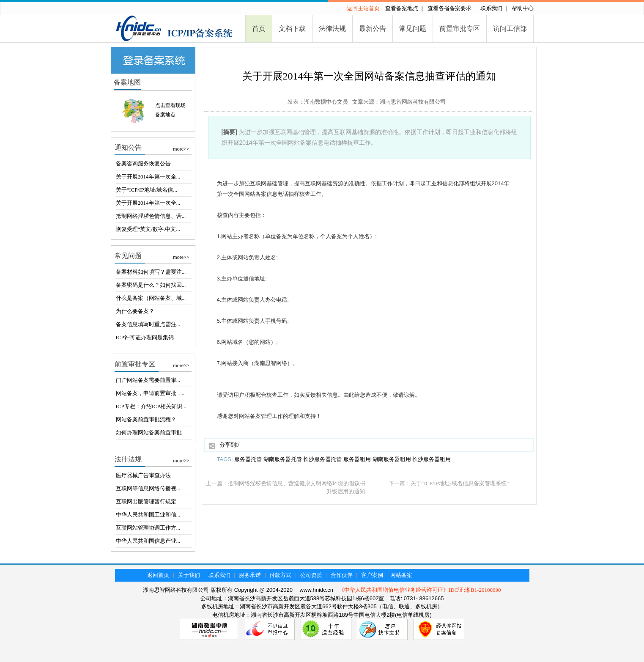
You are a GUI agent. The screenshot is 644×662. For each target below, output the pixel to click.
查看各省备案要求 (449, 8)
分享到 (228, 445)
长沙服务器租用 (432, 459)
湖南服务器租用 (392, 459)
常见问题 (413, 29)
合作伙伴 (342, 575)
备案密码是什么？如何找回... (151, 285)
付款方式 (280, 575)
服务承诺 (250, 575)
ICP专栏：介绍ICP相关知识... (151, 406)
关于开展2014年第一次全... (148, 177)
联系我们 (491, 8)
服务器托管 (248, 459)
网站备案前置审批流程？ (146, 419)
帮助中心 (523, 8)
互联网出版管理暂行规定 (146, 501)
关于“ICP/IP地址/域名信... (147, 190)
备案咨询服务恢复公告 (143, 163)
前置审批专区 (460, 29)
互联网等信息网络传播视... (148, 488)
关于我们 (189, 575)
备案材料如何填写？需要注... (151, 272)
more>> (181, 149)
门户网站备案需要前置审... (148, 380)
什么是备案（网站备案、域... (151, 298)
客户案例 (372, 575)
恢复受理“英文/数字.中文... (148, 229)
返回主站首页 (363, 8)
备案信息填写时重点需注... (148, 324)
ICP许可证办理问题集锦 (145, 337)
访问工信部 (510, 29)
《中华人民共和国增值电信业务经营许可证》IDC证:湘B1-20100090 (420, 590)
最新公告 (373, 29)
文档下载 (292, 29)
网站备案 (401, 575)
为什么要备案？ (135, 311)
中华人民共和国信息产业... (148, 541)
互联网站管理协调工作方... (148, 528)
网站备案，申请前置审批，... (151, 393)
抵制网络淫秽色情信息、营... (151, 216)
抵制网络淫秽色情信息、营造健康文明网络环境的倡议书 (297, 483)
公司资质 (311, 575)
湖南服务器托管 (283, 459)
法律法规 (332, 29)
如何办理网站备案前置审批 (149, 433)
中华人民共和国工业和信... (148, 515)
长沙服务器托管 (322, 459)
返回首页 (158, 575)
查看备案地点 (402, 8)
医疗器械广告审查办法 (143, 475)
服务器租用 (357, 459)
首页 (259, 29)
